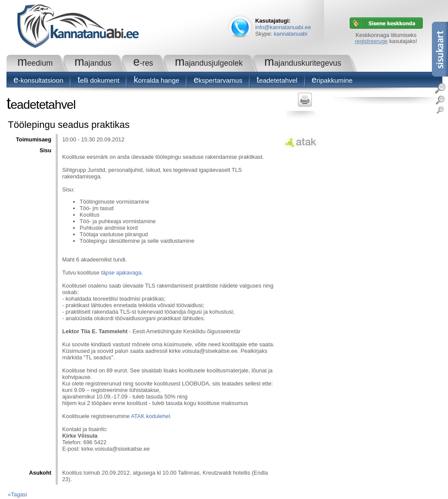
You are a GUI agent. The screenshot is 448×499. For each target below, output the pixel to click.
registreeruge (371, 41)
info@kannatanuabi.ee (283, 27)
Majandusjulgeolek (209, 63)
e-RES (143, 63)
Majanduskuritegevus (303, 63)
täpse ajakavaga (121, 273)
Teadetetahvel (277, 80)
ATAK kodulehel (150, 416)
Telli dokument (98, 80)
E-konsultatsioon (38, 80)
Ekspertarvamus (218, 80)
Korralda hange (156, 80)
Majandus (93, 63)
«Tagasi (17, 494)
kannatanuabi (290, 34)
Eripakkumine (332, 80)
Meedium (35, 63)
